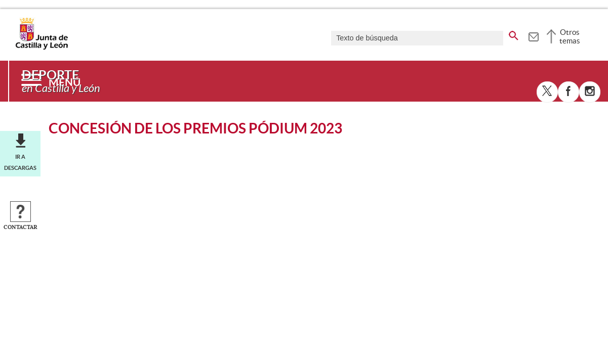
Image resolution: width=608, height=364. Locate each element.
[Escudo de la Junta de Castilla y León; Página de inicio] (42, 48)
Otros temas (570, 36)
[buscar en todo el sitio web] (514, 34)
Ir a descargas (20, 162)
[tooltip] (533, 35)
